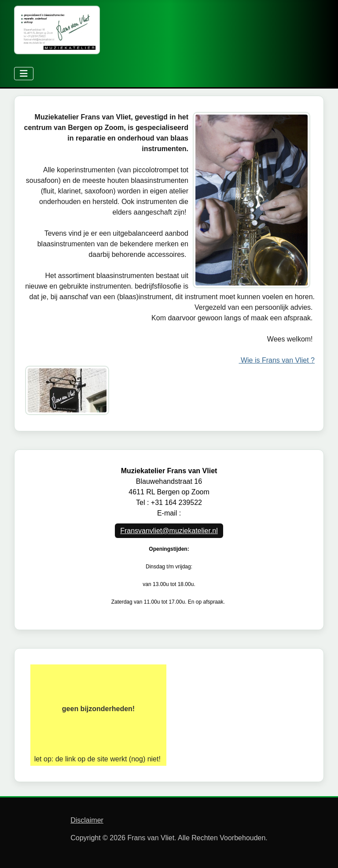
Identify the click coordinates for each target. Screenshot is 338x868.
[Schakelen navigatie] (24, 74)
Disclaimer (87, 820)
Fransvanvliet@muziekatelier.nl (169, 531)
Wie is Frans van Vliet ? (277, 360)
